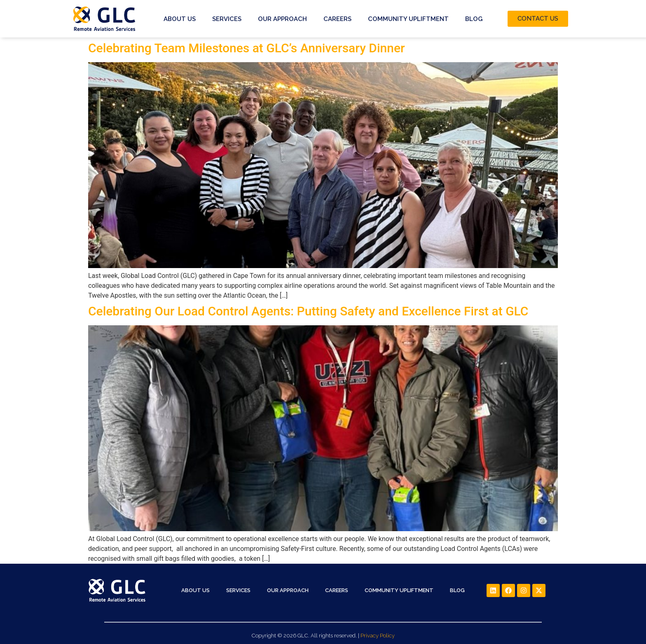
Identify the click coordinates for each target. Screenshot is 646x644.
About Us (180, 19)
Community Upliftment (408, 19)
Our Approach (282, 19)
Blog (474, 19)
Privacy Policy (378, 636)
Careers (337, 19)
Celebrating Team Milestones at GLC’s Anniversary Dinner (247, 48)
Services (227, 19)
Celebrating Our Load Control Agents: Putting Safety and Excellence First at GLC (308, 311)
